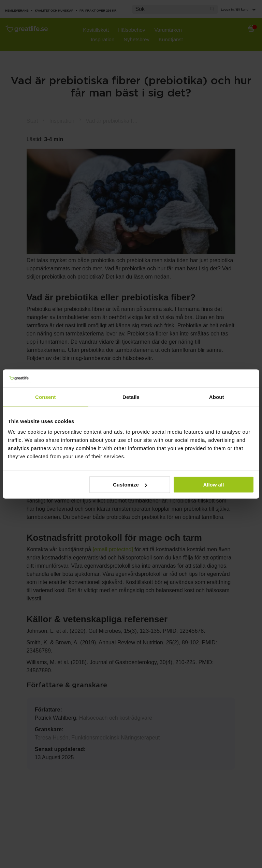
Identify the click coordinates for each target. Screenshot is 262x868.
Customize (130, 485)
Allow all (213, 485)
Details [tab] (131, 397)
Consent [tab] (46, 397)
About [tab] (217, 397)
